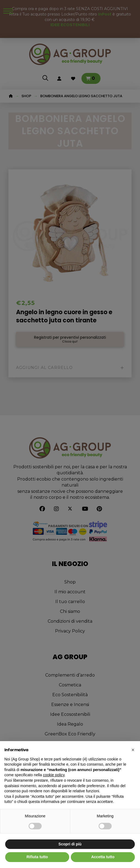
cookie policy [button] (54, 775)
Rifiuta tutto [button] (37, 857)
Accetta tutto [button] (103, 857)
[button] (133, 750)
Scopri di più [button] (70, 844)
